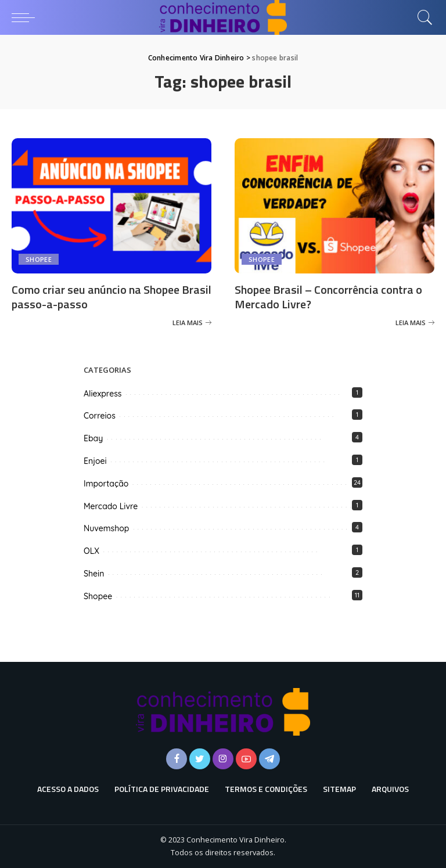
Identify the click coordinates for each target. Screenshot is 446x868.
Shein (94, 574)
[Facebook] (177, 759)
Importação (106, 484)
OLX (91, 551)
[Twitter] (200, 759)
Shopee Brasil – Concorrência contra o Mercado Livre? (328, 297)
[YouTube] (246, 759)
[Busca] (422, 17)
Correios (100, 416)
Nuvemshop (106, 528)
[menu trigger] (26, 17)
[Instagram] (223, 759)
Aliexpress (102, 394)
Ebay (93, 438)
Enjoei (95, 461)
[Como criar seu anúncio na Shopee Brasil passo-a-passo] (111, 206)
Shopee (39, 259)
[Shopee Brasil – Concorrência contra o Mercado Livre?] (334, 206)
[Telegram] (269, 759)
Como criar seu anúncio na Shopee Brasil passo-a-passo (111, 297)
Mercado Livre (111, 506)
